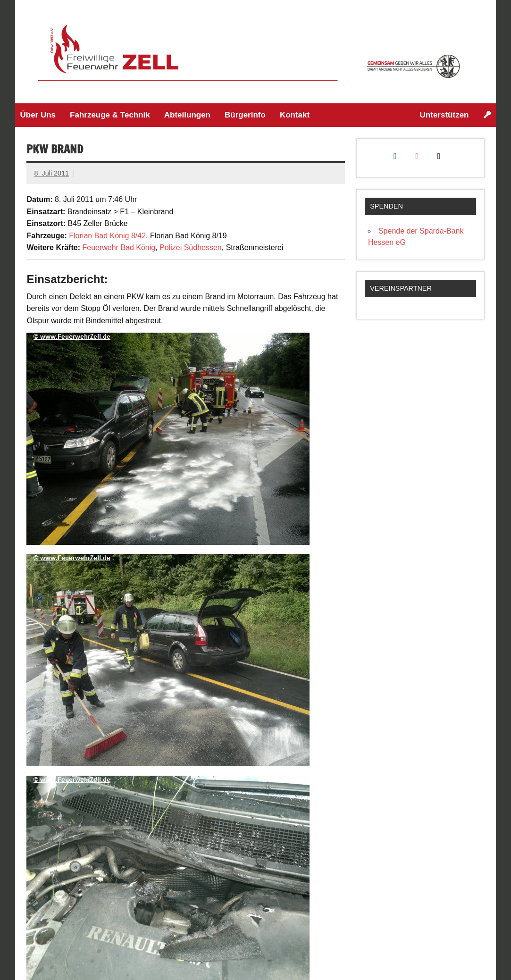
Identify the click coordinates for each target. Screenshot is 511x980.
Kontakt (295, 115)
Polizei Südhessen (191, 247)
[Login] (487, 115)
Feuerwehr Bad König (119, 247)
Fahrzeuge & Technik (110, 115)
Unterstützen (444, 115)
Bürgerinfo (245, 115)
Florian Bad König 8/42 (107, 236)
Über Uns (38, 115)
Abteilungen (187, 115)
